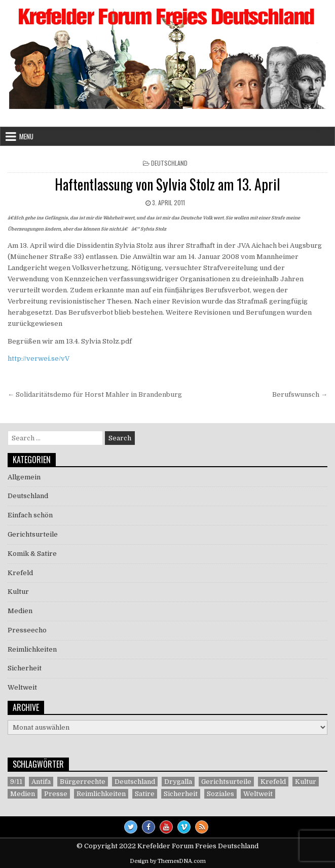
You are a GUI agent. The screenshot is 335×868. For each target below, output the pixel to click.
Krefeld (20, 573)
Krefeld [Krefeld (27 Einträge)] (273, 782)
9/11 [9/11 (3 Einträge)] (16, 782)
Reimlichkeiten (32, 649)
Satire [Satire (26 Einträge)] (145, 794)
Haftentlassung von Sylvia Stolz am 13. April (167, 184)
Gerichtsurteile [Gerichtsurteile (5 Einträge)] (226, 782)
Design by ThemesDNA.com (168, 861)
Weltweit (22, 687)
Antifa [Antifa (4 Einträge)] (41, 782)
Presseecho (27, 630)
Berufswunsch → (300, 394)
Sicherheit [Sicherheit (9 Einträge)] (181, 794)
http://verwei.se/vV (39, 358)
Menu (26, 136)
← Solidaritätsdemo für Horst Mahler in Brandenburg (95, 394)
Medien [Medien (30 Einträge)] (23, 794)
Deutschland (169, 163)
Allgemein (24, 477)
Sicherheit (25, 668)
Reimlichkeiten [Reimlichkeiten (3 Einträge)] (101, 794)
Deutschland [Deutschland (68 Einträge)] (135, 782)
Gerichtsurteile (33, 534)
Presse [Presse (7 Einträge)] (56, 794)
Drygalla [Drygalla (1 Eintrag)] (178, 782)
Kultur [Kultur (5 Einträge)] (306, 782)
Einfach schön (30, 515)
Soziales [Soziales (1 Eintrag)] (220, 794)
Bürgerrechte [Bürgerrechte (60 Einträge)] (83, 782)
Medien (20, 611)
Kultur (18, 592)
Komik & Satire (32, 554)
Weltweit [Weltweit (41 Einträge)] (258, 794)
